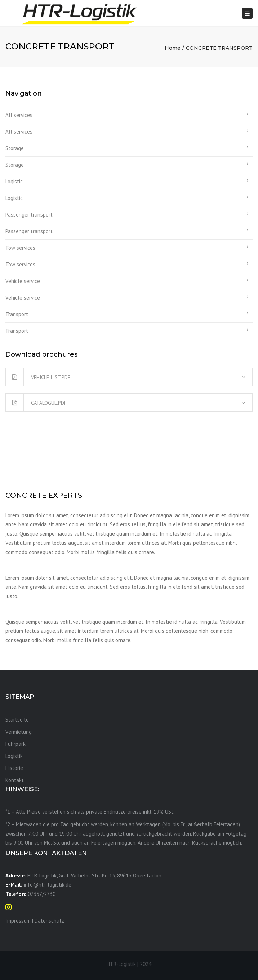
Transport (17, 314)
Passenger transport (29, 215)
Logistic (14, 181)
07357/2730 (42, 894)
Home (173, 48)
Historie (14, 768)
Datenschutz (49, 921)
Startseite (17, 720)
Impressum (18, 921)
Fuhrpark (15, 744)
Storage (15, 148)
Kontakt (15, 780)
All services (19, 115)
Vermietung (19, 732)
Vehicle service (23, 281)
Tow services (20, 248)
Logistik (14, 756)
